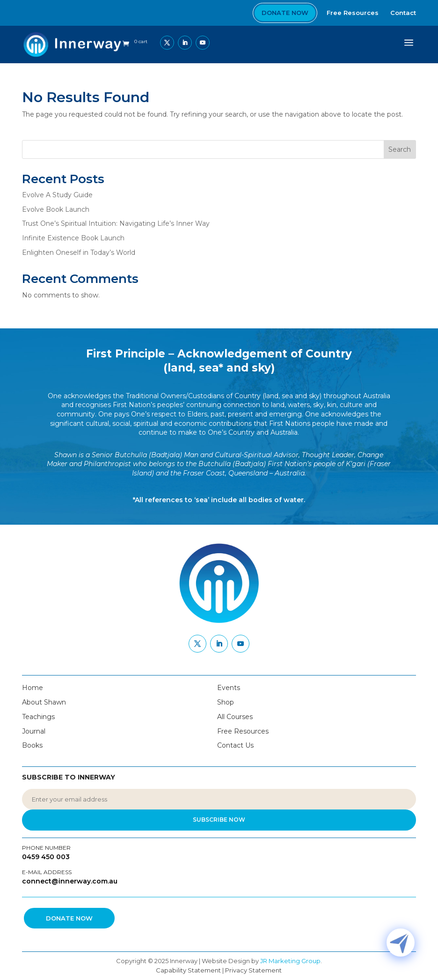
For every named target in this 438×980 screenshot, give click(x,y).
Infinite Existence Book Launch (73, 238)
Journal (34, 731)
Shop (226, 702)
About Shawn (44, 702)
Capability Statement (188, 970)
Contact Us (235, 745)
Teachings (38, 717)
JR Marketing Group (290, 961)
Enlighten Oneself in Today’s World (79, 252)
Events (229, 688)
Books (32, 745)
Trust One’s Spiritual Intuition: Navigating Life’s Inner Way (116, 223)
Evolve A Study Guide (57, 195)
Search (400, 149)
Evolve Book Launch (56, 209)
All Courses (235, 717)
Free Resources (243, 731)
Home (33, 688)
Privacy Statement (253, 970)
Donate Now (285, 13)
